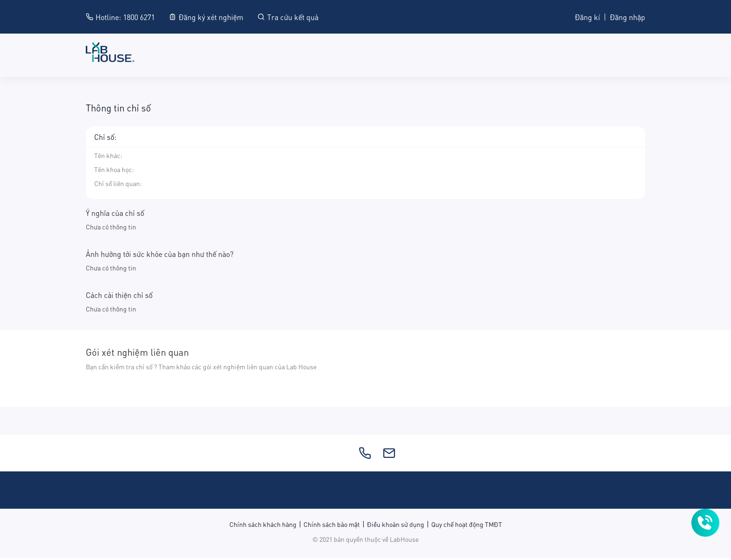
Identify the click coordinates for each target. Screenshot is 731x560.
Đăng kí (587, 17)
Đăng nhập (628, 17)
